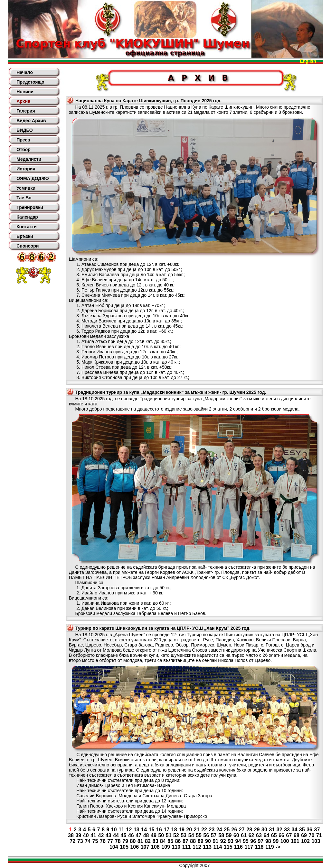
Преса (23, 140)
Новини (25, 92)
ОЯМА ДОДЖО (33, 178)
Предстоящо (30, 82)
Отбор (24, 149)
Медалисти (29, 159)
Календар (27, 217)
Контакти (27, 227)
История (26, 169)
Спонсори (28, 246)
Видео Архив (31, 121)
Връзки (25, 236)
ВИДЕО (24, 130)
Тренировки (30, 207)
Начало (25, 72)
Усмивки (26, 188)
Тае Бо (24, 198)
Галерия (26, 111)
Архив (23, 101)
